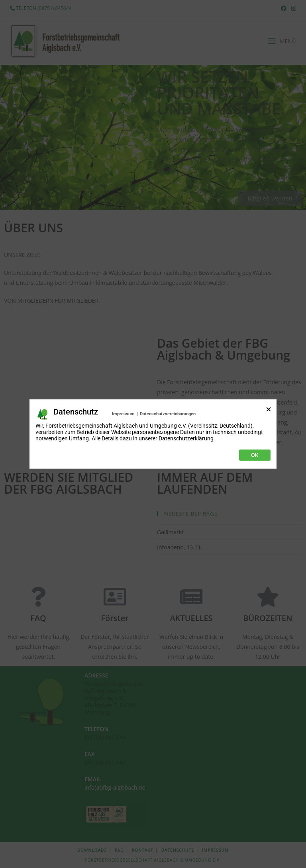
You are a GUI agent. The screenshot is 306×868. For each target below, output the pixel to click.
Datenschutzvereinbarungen (168, 414)
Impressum (123, 414)
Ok (255, 455)
